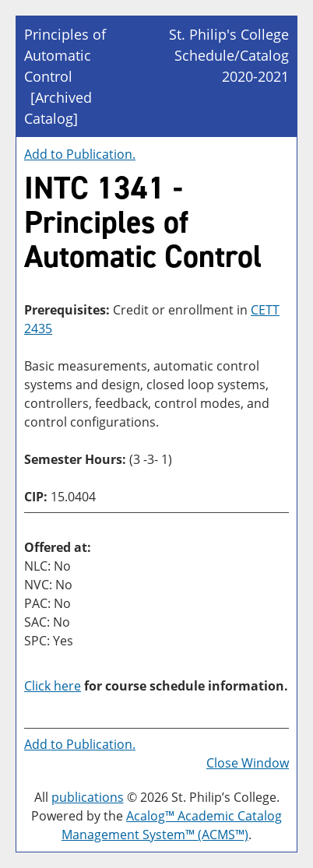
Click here (53, 686)
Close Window (248, 763)
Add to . (80, 154)
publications (88, 797)
